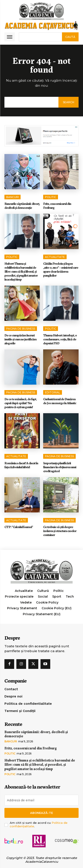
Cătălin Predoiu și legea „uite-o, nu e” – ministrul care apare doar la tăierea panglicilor (61, 269)
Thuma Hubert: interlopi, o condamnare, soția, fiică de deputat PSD (60, 339)
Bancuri (13, 197)
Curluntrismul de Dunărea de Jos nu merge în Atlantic (60, 401)
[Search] (70, 37)
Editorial (53, 392)
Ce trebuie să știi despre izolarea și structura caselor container (60, 531)
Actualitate (55, 257)
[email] (41, 800)
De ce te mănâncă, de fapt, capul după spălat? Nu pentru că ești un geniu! (21, 403)
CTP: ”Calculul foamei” (19, 527)
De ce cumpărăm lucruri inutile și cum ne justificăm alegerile (20, 339)
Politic (51, 197)
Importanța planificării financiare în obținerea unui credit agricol (60, 467)
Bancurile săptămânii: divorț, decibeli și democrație (22, 206)
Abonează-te (41, 813)
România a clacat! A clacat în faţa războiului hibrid (21, 465)
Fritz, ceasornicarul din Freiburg (57, 206)
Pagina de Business (21, 329)
